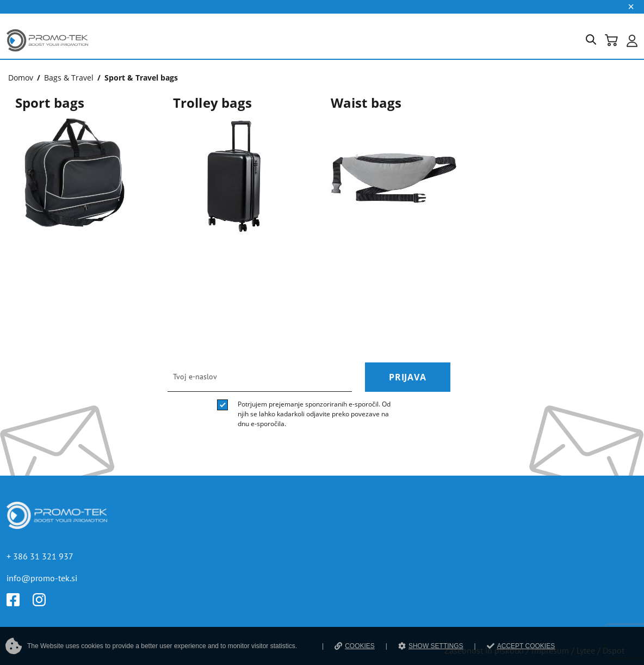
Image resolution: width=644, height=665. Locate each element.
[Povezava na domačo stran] (47, 54)
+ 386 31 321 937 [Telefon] (40, 556)
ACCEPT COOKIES (521, 646)
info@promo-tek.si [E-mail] (42, 578)
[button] (595, 42)
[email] (260, 377)
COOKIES (355, 646)
